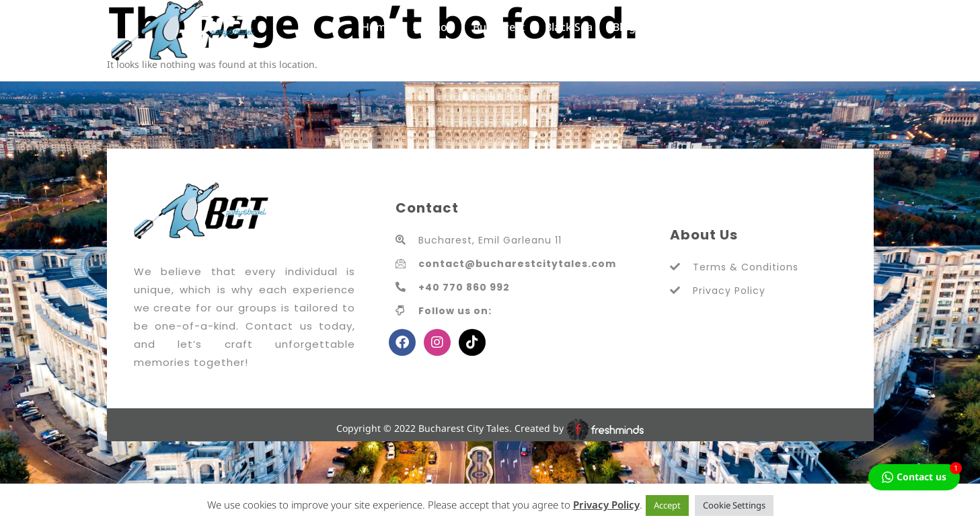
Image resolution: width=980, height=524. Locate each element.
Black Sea (569, 27)
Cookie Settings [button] (734, 505)
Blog (624, 27)
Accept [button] (667, 505)
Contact (676, 27)
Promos (432, 27)
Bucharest (499, 27)
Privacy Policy (606, 504)
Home (377, 27)
